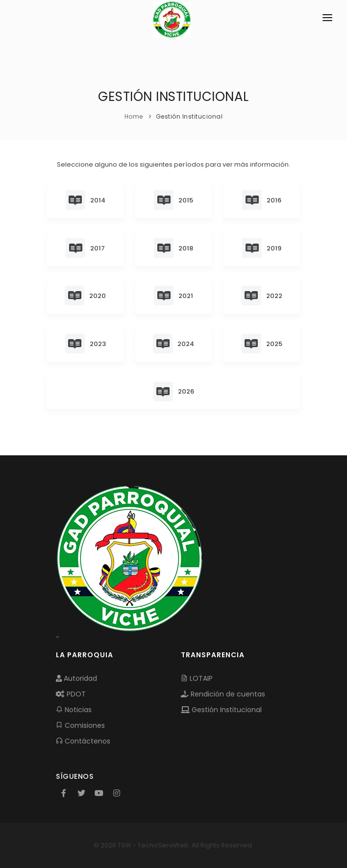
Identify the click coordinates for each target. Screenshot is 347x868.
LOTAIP (197, 678)
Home (134, 116)
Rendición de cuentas (223, 694)
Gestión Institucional (221, 710)
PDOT (71, 694)
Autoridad (76, 678)
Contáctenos (83, 741)
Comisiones (80, 725)
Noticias (74, 710)
